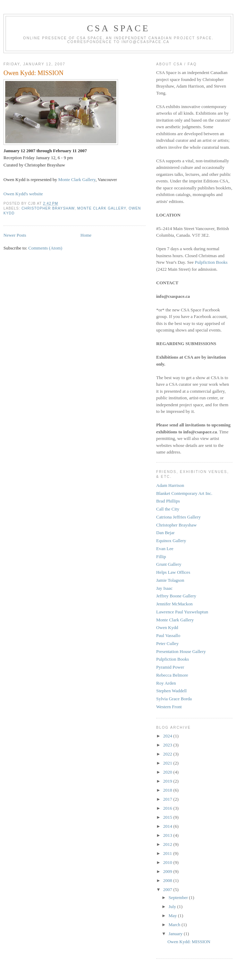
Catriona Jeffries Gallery (178, 517)
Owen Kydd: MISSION (33, 73)
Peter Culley (167, 643)
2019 (168, 781)
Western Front (169, 707)
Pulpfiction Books (211, 262)
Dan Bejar (165, 533)
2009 (168, 871)
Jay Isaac (164, 588)
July (173, 906)
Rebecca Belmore (172, 675)
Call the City (168, 509)
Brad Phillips (168, 501)
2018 (168, 790)
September (179, 897)
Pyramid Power (170, 667)
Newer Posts (15, 235)
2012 (168, 844)
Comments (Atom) (45, 248)
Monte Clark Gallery (77, 179)
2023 (168, 745)
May (173, 916)
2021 (168, 763)
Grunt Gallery (169, 564)
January (176, 934)
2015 (168, 817)
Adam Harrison (170, 485)
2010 (168, 862)
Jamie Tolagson (170, 580)
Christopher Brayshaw (48, 208)
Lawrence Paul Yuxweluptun (182, 612)
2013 (168, 835)
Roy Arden (166, 683)
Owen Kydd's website (23, 194)
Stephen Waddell (171, 691)
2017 (168, 799)
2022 (168, 754)
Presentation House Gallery (181, 651)
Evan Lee (165, 549)
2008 (168, 880)
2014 (168, 826)
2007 (168, 889)
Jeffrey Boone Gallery (176, 596)
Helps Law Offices (173, 572)
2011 (168, 853)
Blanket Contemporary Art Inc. (184, 493)
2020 (168, 772)
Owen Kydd (167, 627)
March (175, 925)
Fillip (161, 557)
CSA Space (119, 28)
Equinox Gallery (171, 541)
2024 (168, 736)
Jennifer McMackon (174, 604)
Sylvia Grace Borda (174, 699)
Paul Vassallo (168, 635)
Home (86, 235)
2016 (168, 808)
